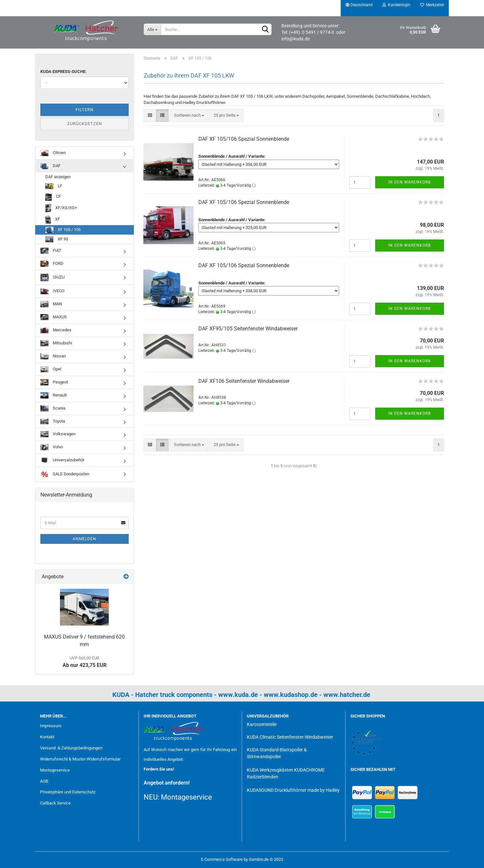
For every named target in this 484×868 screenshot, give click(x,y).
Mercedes (56, 330)
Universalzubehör (62, 460)
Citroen (53, 153)
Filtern (85, 110)
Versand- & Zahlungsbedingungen (71, 748)
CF (53, 197)
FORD (52, 264)
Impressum (51, 726)
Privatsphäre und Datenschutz (68, 792)
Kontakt (47, 737)
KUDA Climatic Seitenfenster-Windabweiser (290, 737)
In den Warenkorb (409, 182)
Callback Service (55, 803)
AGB (44, 781)
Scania (53, 408)
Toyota (53, 421)
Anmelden (84, 539)
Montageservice (55, 770)
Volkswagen (58, 434)
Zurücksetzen (85, 124)
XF (53, 219)
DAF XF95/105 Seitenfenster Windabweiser (248, 329)
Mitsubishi (56, 343)
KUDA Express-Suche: (64, 72)
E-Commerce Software (222, 859)
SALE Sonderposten (65, 474)
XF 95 (57, 239)
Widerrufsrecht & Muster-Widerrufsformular (80, 759)
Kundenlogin (396, 5)
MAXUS (54, 317)
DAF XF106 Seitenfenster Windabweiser (244, 381)
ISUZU (52, 277)
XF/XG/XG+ (61, 208)
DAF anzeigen (58, 177)
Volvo (52, 447)
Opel (51, 369)
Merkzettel (432, 5)
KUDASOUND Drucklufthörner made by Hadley (293, 790)
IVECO (52, 291)
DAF (50, 166)
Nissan (53, 356)
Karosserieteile (262, 724)
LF (54, 186)
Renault (54, 395)
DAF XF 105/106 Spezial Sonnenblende (244, 139)
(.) (254, 185)
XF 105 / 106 (63, 230)
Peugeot (54, 382)
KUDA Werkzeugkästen (270, 770)
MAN (51, 304)
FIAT (51, 251)
